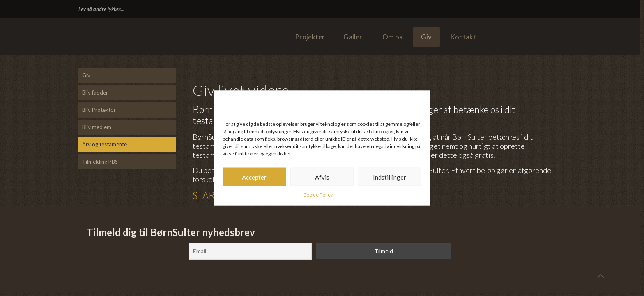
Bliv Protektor (99, 110)
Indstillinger (390, 177)
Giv (86, 75)
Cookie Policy (318, 195)
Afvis (322, 177)
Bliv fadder (95, 92)
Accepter (254, 177)
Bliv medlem (97, 127)
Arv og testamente (105, 144)
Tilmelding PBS (100, 162)
